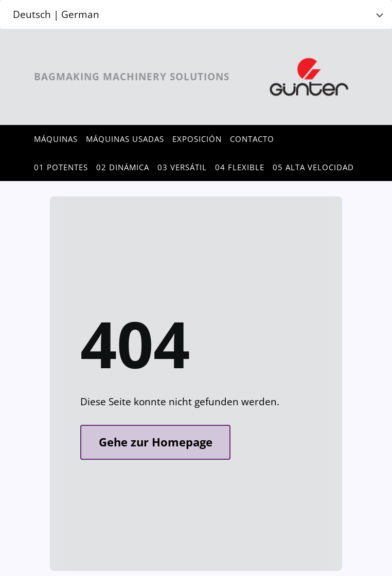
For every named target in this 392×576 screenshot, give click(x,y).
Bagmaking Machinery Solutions (132, 77)
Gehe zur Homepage (156, 442)
